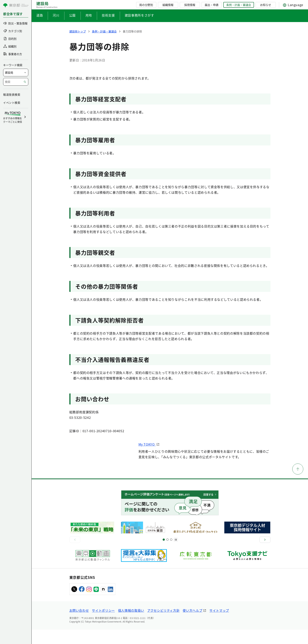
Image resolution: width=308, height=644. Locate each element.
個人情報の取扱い (131, 625)
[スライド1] (164, 554)
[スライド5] (167, 554)
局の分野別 (146, 5)
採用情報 (190, 5)
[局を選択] (16, 73)
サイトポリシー (103, 625)
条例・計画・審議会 (239, 5)
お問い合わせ (79, 625)
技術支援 (108, 15)
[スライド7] (171, 554)
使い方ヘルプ (192, 625)
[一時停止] (176, 554)
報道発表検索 (12, 94)
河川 (56, 15)
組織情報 (168, 5)
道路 (40, 15)
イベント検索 (12, 103)
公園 (72, 15)
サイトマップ (219, 625)
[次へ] (265, 554)
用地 (89, 15)
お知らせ (266, 5)
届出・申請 (212, 5)
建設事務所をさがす (139, 15)
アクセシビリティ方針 (163, 625)
